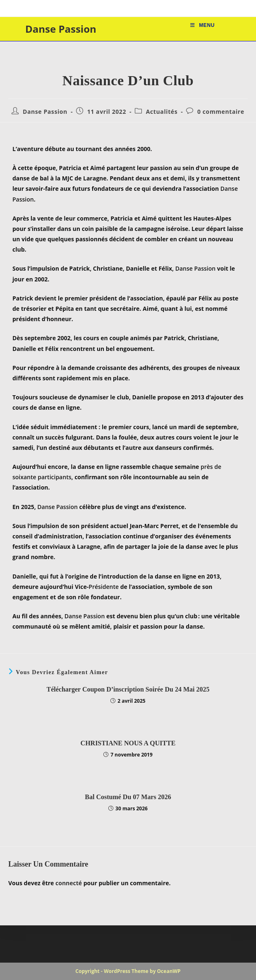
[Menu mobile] (202, 25)
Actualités (162, 112)
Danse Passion (61, 29)
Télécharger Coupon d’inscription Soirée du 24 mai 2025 (128, 689)
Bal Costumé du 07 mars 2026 (128, 797)
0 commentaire (221, 112)
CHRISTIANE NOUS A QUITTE (128, 743)
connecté (69, 883)
